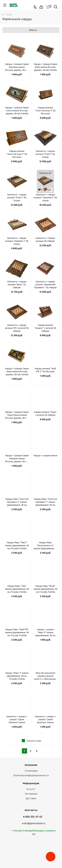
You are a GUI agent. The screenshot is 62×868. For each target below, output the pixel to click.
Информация (31, 783)
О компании (31, 771)
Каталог (31, 789)
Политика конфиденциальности (31, 775)
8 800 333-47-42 (33, 817)
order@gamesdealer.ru (34, 823)
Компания (31, 765)
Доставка (31, 798)
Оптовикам (31, 794)
